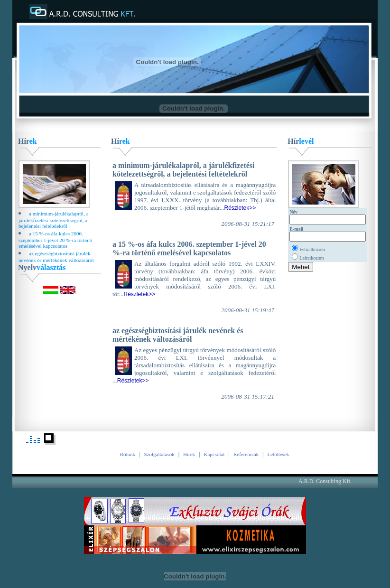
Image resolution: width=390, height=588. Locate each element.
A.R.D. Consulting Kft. (325, 481)
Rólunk (128, 454)
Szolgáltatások (159, 454)
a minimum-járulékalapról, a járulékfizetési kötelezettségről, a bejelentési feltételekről (54, 220)
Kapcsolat (214, 454)
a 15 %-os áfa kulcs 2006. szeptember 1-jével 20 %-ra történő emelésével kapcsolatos (55, 240)
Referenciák (246, 454)
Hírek (189, 454)
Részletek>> (240, 208)
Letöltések (278, 454)
